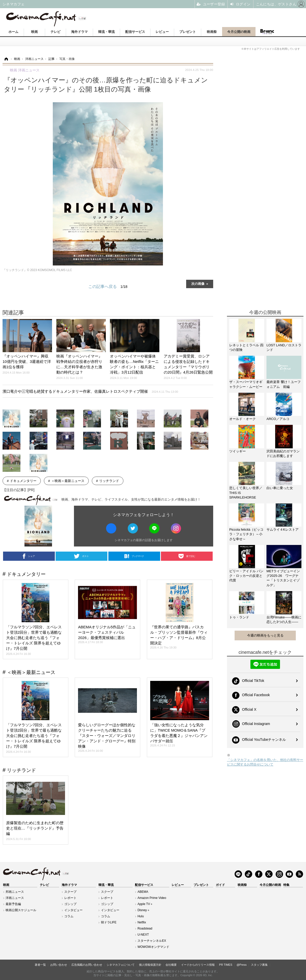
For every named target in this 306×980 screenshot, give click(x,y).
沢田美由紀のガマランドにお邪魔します (283, 454)
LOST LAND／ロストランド (284, 347)
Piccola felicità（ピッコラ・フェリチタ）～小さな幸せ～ (246, 534)
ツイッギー (238, 451)
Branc (267, 32)
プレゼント (188, 32)
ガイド (220, 885)
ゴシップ (70, 904)
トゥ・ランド (239, 617)
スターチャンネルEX (152, 941)
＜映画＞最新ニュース (68, 481)
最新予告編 (13, 904)
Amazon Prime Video (152, 898)
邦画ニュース (15, 892)
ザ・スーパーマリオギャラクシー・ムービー (246, 384)
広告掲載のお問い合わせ (87, 965)
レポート (70, 898)
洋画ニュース (15, 898)
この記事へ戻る (108, 287)
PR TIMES (226, 965)
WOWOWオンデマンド (153, 947)
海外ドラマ (79, 32)
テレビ (55, 32)
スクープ (70, 892)
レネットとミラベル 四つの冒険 (246, 347)
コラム (69, 916)
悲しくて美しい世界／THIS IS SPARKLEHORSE (246, 493)
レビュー (162, 32)
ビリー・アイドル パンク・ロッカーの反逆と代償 (246, 576)
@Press (242, 965)
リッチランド (109, 481)
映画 (34, 32)
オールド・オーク (243, 419)
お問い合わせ (59, 965)
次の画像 (198, 283)
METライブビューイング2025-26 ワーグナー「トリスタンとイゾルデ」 (283, 578)
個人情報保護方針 (150, 965)
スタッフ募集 (259, 965)
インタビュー (73, 910)
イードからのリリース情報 (198, 965)
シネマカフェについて (121, 965)
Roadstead (145, 928)
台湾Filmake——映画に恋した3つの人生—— (284, 620)
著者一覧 (40, 965)
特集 (286, 885)
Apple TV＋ (145, 904)
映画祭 (212, 32)
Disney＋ (144, 910)
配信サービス (135, 32)
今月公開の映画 (239, 32)
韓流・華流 (106, 32)
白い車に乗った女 (280, 488)
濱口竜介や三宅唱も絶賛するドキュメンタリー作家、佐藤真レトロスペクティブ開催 (90, 391)
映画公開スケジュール (21, 910)
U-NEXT (143, 935)
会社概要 (171, 965)
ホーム (13, 32)
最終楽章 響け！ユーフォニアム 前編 (284, 384)
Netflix (142, 922)
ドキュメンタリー (23, 481)
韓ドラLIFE (109, 922)
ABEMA (143, 892)
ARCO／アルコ (278, 419)
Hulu (141, 916)
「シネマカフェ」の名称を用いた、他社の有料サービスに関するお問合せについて (265, 762)
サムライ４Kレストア (283, 530)
